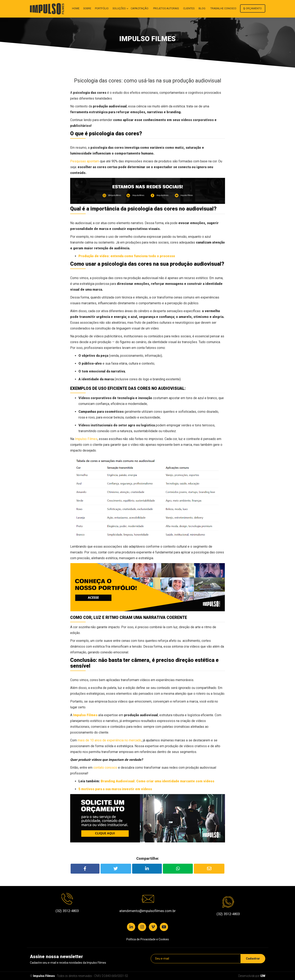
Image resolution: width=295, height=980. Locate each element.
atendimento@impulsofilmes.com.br (147, 911)
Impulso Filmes (44, 976)
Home (76, 8)
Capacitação (140, 8)
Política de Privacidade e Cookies (148, 939)
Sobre (87, 8)
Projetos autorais (166, 8)
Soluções (119, 8)
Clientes (189, 8)
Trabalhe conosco (223, 8)
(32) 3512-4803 (67, 911)
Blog (202, 8)
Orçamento (253, 8)
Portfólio (102, 8)
